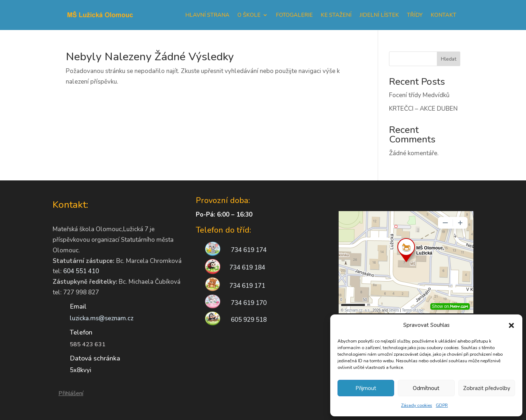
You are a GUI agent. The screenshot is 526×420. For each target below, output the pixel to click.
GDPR (442, 405)
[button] (511, 325)
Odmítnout (426, 388)
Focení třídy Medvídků (419, 95)
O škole (249, 15)
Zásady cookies (417, 405)
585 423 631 (88, 344)
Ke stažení (336, 15)
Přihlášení (71, 393)
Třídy (415, 15)
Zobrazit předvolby (487, 388)
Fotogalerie (294, 15)
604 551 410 (81, 271)
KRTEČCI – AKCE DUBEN (423, 109)
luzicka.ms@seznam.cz (102, 318)
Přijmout (366, 388)
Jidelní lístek (379, 15)
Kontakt (443, 15)
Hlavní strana (207, 15)
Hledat (449, 59)
